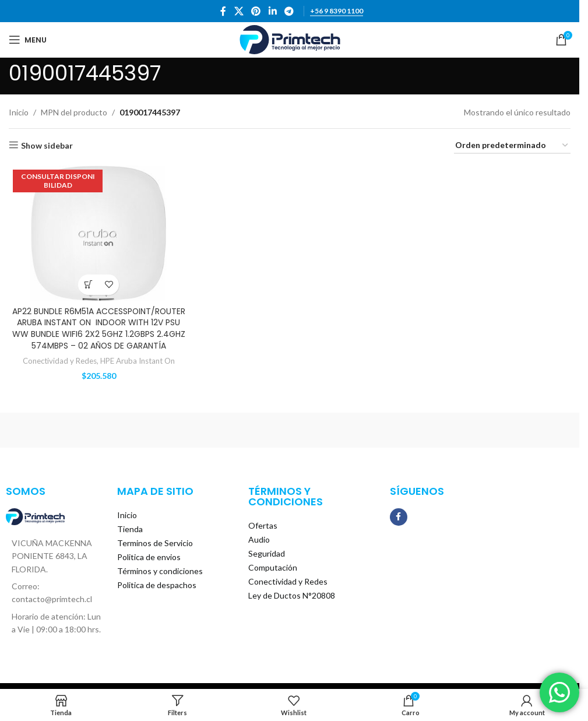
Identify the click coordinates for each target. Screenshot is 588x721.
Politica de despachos (157, 585)
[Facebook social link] (223, 11)
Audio (259, 539)
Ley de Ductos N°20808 (292, 595)
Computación (273, 567)
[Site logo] (290, 39)
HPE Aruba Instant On (138, 361)
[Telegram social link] (289, 11)
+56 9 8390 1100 (337, 11)
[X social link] (239, 11)
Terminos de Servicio (155, 543)
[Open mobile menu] (28, 40)
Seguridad (267, 553)
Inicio (19, 112)
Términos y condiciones (160, 571)
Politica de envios (149, 557)
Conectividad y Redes (59, 361)
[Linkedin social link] (272, 11)
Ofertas (263, 525)
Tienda (130, 529)
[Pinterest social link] (256, 11)
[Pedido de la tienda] (512, 146)
